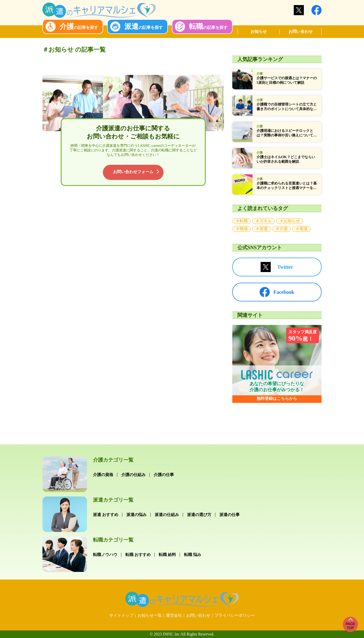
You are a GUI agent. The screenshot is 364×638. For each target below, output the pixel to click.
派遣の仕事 (230, 515)
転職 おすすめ (138, 555)
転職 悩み (193, 555)
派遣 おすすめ (106, 515)
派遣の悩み (136, 515)
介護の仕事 (164, 475)
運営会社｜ (176, 615)
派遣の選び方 (199, 515)
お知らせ (259, 32)
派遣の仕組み (167, 515)
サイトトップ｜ (123, 615)
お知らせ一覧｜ (152, 615)
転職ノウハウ (105, 555)
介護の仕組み (133, 475)
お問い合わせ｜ (200, 615)
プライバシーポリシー (235, 615)
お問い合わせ (301, 32)
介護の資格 (103, 475)
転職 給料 (167, 555)
